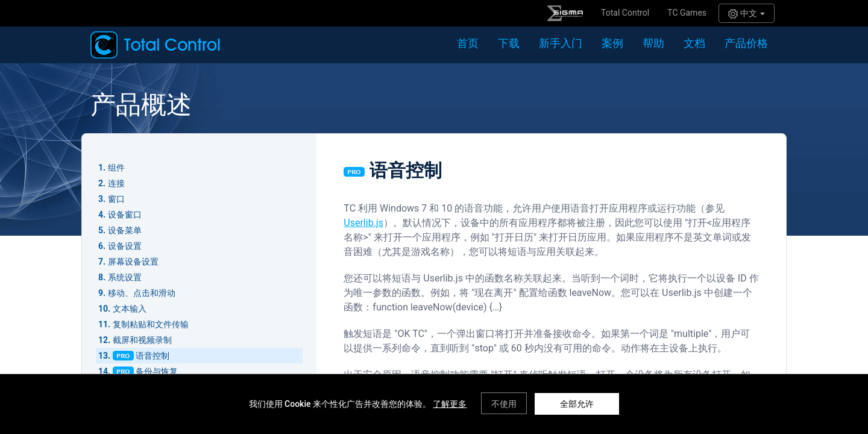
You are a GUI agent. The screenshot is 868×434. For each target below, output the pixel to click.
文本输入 (130, 309)
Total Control (625, 13)
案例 (612, 43)
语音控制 (153, 356)
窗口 (116, 199)
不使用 (504, 404)
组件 (116, 168)
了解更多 (450, 404)
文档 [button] (694, 43)
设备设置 (125, 246)
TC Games (687, 13)
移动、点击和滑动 (142, 293)
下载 (509, 43)
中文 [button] (747, 14)
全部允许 (577, 404)
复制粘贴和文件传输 (151, 324)
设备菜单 (125, 230)
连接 (116, 183)
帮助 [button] (653, 43)
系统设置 (125, 277)
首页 (468, 43)
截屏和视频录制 (142, 340)
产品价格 (746, 43)
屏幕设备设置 (133, 262)
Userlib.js (363, 223)
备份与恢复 (157, 371)
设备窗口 (125, 215)
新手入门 (561, 43)
